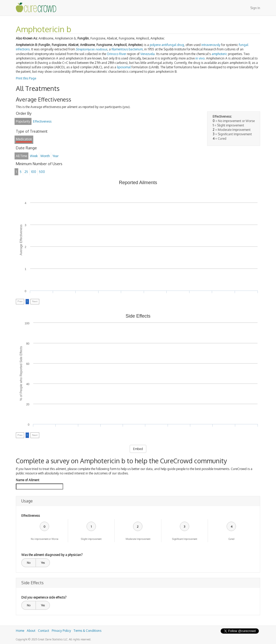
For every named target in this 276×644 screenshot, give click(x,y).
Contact (44, 631)
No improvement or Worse (44, 539)
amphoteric (219, 54)
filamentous (120, 49)
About (31, 631)
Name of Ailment (28, 480)
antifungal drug (173, 45)
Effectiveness (31, 516)
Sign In (255, 8)
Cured (231, 539)
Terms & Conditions (87, 631)
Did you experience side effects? (44, 597)
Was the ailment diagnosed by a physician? (52, 555)
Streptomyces (85, 49)
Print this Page (26, 78)
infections (23, 49)
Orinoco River (116, 54)
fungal (244, 45)
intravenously (211, 45)
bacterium (136, 49)
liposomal (124, 67)
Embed (138, 449)
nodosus (101, 49)
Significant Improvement (185, 539)
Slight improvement (91, 539)
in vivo (200, 58)
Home (20, 631)
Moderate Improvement (138, 539)
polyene (155, 45)
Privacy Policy (61, 631)
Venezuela (147, 54)
